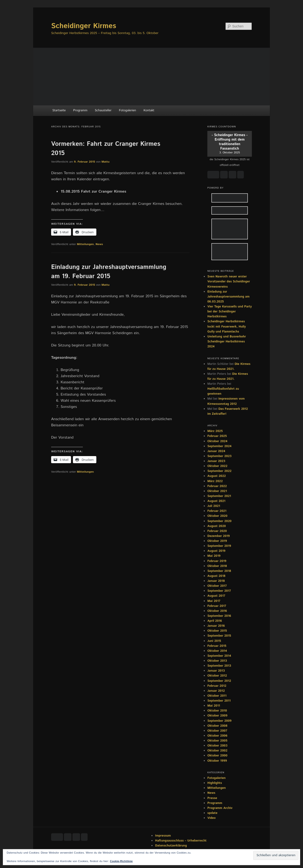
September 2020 (219, 521)
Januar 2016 (216, 626)
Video (212, 818)
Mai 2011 (214, 706)
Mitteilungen (85, 244)
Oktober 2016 (217, 611)
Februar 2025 (217, 436)
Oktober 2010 (217, 711)
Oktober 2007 (217, 731)
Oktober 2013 (217, 661)
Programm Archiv (220, 808)
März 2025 (215, 431)
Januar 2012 (216, 691)
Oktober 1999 (217, 761)
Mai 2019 (214, 556)
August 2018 (216, 576)
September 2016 (219, 616)
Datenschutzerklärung (171, 846)
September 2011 (219, 701)
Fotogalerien (128, 110)
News (99, 244)
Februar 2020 (217, 531)
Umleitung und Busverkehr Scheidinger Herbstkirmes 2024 (227, 342)
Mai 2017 (214, 601)
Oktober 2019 (217, 541)
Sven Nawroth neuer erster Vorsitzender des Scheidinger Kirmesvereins (229, 282)
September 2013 (219, 666)
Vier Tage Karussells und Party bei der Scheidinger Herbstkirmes (229, 312)
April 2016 (215, 621)
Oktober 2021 (217, 491)
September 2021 (219, 496)
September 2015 (219, 636)
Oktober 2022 (217, 466)
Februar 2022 (217, 486)
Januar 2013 (216, 671)
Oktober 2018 (217, 566)
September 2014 (219, 656)
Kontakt (149, 110)
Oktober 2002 (217, 751)
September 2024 (219, 446)
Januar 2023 (216, 461)
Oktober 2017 (217, 586)
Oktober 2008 (217, 726)
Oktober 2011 (217, 696)
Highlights (215, 783)
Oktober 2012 (217, 676)
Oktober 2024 (217, 441)
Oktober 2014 (217, 651)
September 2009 (219, 721)
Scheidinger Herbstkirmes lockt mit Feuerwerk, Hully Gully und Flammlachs (227, 326)
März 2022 (215, 481)
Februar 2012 (217, 686)
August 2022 (217, 476)
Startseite (59, 110)
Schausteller (103, 110)
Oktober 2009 (217, 716)
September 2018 (219, 571)
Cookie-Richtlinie (121, 861)
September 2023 (219, 456)
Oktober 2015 (217, 631)
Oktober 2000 (217, 756)
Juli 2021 (214, 506)
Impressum (163, 836)
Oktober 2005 (217, 741)
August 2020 (217, 526)
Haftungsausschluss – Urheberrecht (181, 841)
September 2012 (219, 681)
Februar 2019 (217, 561)
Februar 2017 (217, 606)
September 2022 (219, 471)
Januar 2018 (216, 581)
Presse (212, 798)
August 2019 (216, 551)
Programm (80, 110)
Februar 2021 (217, 511)
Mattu (106, 162)
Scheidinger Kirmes (84, 26)
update (212, 813)
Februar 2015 (217, 646)
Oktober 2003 (217, 746)
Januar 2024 (216, 451)
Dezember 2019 (218, 536)
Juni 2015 (214, 641)
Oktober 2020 (217, 516)
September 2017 (219, 591)
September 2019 (219, 546)
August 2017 (216, 596)
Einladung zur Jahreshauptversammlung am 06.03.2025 (228, 297)
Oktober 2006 (217, 736)
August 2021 (216, 501)
